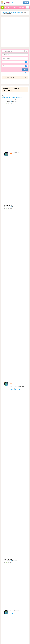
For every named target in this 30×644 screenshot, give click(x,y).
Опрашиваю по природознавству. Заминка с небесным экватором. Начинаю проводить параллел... (17, 126)
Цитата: (11, 375)
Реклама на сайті (8, 577)
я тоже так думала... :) (14, 412)
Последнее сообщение (15, 108)
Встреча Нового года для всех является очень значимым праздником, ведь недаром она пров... (18, 340)
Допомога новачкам (9, 580)
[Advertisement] (14, 32)
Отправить (6, 629)
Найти (25, 70)
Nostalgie (15, 101)
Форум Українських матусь (15, 12)
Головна (5, 12)
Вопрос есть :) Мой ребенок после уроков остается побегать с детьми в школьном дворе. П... (18, 254)
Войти (26, 3)
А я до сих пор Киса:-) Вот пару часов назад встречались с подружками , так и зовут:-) (18, 306)
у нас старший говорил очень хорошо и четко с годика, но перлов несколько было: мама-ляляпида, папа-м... (18, 160)
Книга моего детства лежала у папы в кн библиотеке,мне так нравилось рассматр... (18, 273)
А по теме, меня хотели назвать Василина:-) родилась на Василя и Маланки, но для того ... (17, 361)
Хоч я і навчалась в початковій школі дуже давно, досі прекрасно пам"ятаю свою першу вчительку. (18, 548)
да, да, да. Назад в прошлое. (16, 288)
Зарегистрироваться (17, 3)
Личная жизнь (7, 101)
